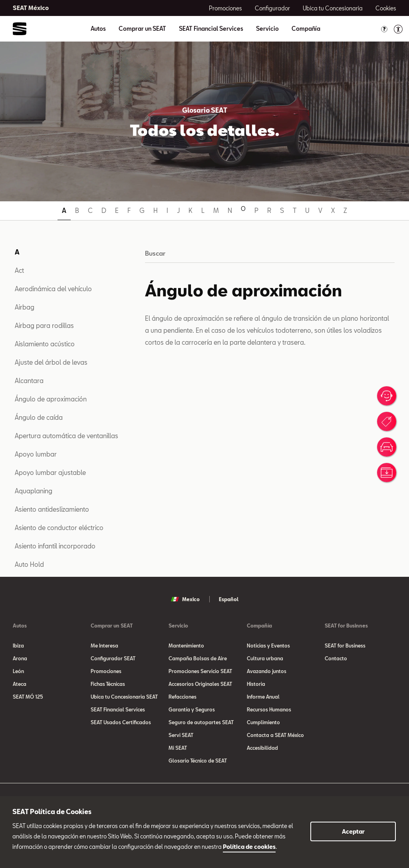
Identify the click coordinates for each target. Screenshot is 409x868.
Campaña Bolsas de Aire (198, 658)
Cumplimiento (263, 722)
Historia (256, 684)
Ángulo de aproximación (51, 399)
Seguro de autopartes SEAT (201, 722)
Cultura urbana (265, 658)
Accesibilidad (262, 748)
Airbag (25, 307)
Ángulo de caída (39, 417)
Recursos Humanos (269, 709)
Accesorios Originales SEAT (200, 684)
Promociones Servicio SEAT (200, 671)
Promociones (106, 671)
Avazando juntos (267, 671)
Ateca (20, 684)
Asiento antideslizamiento (52, 509)
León (18, 671)
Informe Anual (263, 697)
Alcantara (29, 380)
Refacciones (183, 697)
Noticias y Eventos (268, 646)
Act (19, 270)
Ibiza (18, 646)
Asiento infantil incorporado (55, 546)
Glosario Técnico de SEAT (198, 761)
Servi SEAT (181, 735)
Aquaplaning (34, 491)
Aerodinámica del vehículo (53, 289)
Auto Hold (29, 564)
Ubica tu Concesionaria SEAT (124, 697)
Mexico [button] (185, 599)
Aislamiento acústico (45, 344)
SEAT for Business (345, 646)
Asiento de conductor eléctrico (59, 527)
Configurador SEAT (113, 658)
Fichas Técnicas (108, 684)
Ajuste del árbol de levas (51, 362)
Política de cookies (249, 847)
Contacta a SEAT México (275, 735)
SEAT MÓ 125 (28, 697)
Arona (20, 658)
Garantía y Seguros (192, 709)
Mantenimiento (186, 646)
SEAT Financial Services (211, 29)
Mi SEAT (178, 748)
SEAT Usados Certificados (121, 722)
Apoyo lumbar (36, 454)
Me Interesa (104, 646)
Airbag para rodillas (44, 325)
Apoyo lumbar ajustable (50, 472)
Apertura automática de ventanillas (67, 436)
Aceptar (353, 831)
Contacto (336, 658)
